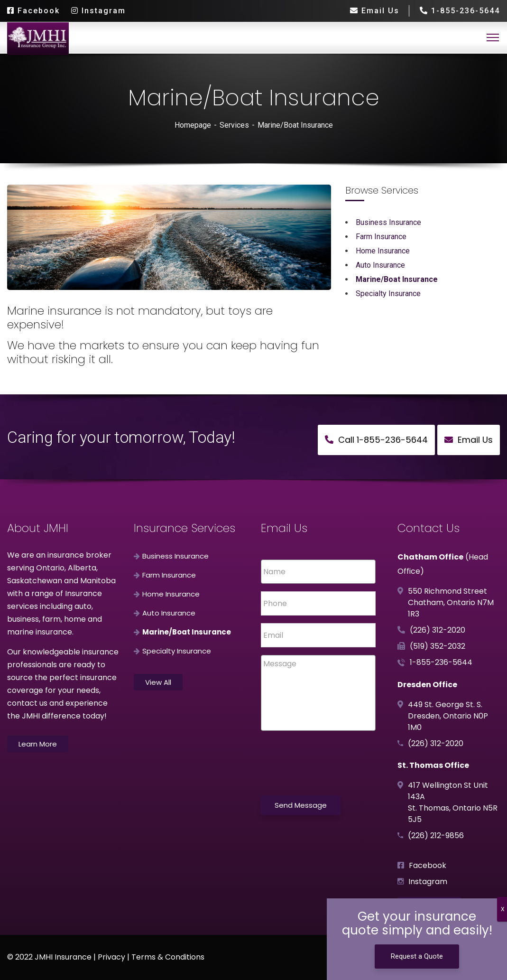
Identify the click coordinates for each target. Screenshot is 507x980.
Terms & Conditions (168, 957)
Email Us (375, 11)
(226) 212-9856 (436, 835)
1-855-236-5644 (459, 11)
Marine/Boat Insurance (397, 279)
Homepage (193, 125)
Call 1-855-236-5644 (376, 440)
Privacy (111, 957)
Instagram (98, 11)
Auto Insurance (380, 265)
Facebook (33, 11)
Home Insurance (383, 251)
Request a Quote (417, 956)
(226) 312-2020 (438, 630)
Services (234, 125)
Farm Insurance (381, 237)
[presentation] (333, 762)
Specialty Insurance (388, 294)
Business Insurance (388, 222)
